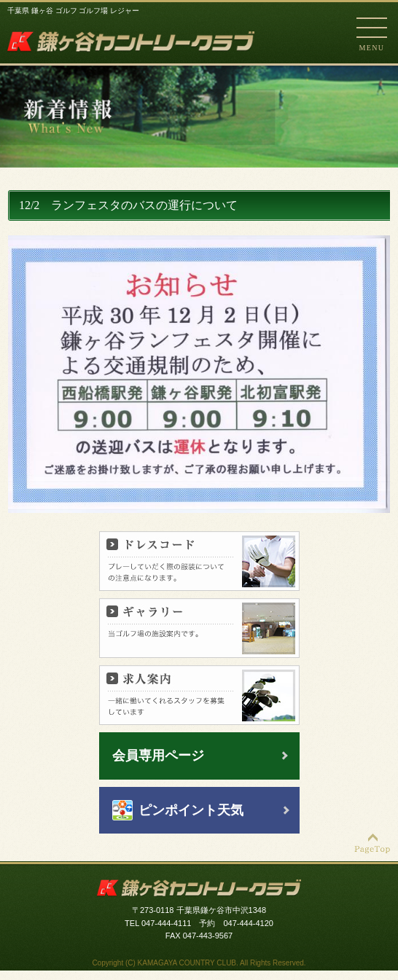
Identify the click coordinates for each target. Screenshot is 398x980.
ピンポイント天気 (191, 810)
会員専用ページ (158, 756)
